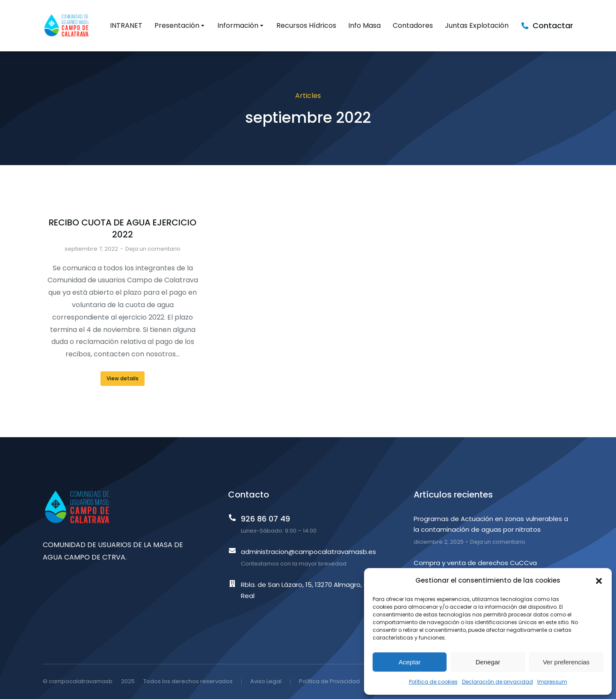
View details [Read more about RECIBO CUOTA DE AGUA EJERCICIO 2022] (123, 378)
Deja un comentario (153, 249)
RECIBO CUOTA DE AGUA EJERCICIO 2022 (123, 228)
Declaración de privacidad (498, 682)
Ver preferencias (566, 662)
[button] (599, 581)
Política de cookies (433, 682)
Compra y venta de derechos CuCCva (475, 563)
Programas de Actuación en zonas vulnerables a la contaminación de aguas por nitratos (491, 524)
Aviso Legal (266, 681)
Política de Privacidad (329, 681)
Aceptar (410, 662)
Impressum (552, 682)
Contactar (553, 25)
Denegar (488, 662)
